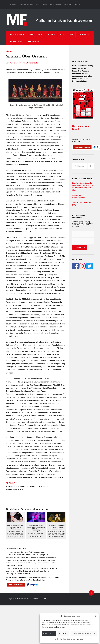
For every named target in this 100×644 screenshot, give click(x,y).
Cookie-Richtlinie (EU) (34, 599)
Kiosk (45, 4)
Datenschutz (71, 639)
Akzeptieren (49, 633)
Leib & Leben (83, 34)
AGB (44, 599)
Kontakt (78, 4)
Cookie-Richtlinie (60, 639)
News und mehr (17, 41)
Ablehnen (63, 633)
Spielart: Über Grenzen (28, 56)
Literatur (51, 34)
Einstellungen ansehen (84, 633)
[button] (96, 616)
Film (40, 34)
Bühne (31, 34)
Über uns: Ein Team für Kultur (30, 4)
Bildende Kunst (17, 34)
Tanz (71, 34)
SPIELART (10, 484)
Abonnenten (34, 41)
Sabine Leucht (15, 64)
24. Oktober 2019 (32, 64)
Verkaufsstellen (55, 4)
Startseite (13, 4)
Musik (62, 34)
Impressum (80, 639)
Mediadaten (68, 4)
